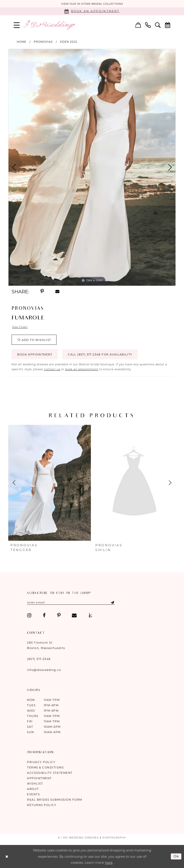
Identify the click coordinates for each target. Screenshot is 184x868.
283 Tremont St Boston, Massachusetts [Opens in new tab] (46, 645)
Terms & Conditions (45, 767)
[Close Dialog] (7, 856)
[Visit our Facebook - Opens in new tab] (44, 615)
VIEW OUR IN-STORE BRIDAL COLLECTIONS (92, 4)
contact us (52, 369)
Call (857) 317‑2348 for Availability (100, 354)
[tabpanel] (92, 167)
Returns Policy (42, 805)
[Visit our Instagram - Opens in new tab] (29, 615)
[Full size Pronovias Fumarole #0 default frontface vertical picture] (92, 167)
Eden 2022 (69, 42)
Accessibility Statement (50, 773)
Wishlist (35, 784)
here (109, 863)
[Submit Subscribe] (109, 602)
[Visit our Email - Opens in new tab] (74, 615)
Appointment (39, 778)
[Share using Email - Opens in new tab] (57, 291)
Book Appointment (35, 354)
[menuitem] (17, 25)
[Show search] (158, 25)
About (33, 789)
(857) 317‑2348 (39, 659)
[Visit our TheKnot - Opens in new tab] (91, 615)
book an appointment (82, 369)
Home (22, 42)
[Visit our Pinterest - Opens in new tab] (59, 615)
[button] (17, 25)
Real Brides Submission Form (55, 800)
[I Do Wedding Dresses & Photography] (49, 25)
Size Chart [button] (20, 327)
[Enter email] (71, 602)
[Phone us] (148, 25)
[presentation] (50, 483)
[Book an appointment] (92, 11)
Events (33, 794)
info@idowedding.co (44, 670)
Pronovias (43, 42)
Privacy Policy (41, 762)
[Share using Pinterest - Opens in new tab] (42, 291)
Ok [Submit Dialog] (176, 856)
